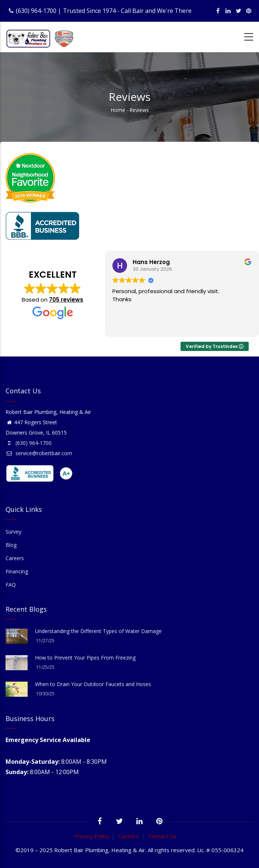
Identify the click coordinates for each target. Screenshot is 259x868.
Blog (11, 545)
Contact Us (162, 836)
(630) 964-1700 (36, 11)
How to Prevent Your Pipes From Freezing (85, 658)
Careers (15, 558)
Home (118, 110)
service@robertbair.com (39, 453)
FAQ (11, 585)
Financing (17, 571)
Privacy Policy (92, 836)
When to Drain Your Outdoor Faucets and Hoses (93, 684)
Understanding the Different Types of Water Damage (98, 631)
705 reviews (66, 300)
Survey (13, 532)
